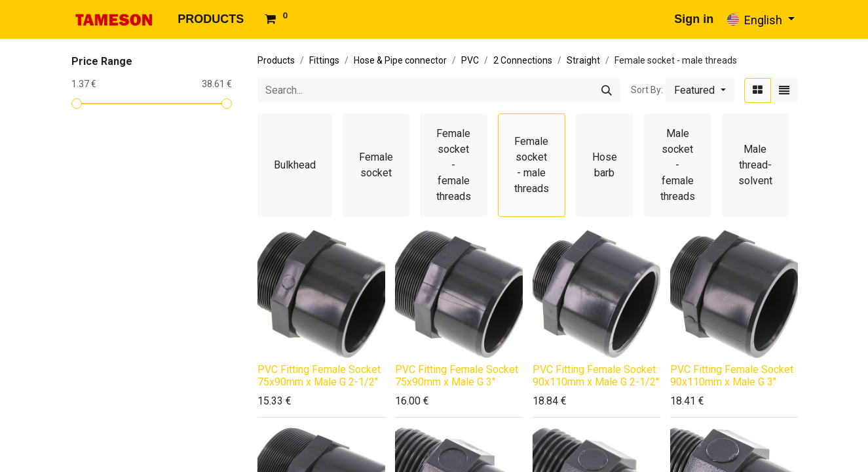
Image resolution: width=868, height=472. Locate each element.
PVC (470, 60)
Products (276, 60)
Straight (583, 60)
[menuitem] (211, 19)
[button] (700, 90)
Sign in (694, 19)
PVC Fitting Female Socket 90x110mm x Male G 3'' (732, 376)
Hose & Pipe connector (400, 60)
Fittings (324, 60)
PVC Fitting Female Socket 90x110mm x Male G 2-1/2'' (596, 376)
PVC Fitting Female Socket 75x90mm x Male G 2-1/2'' (319, 376)
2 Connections (523, 60)
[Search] (607, 90)
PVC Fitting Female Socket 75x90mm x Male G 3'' (457, 376)
